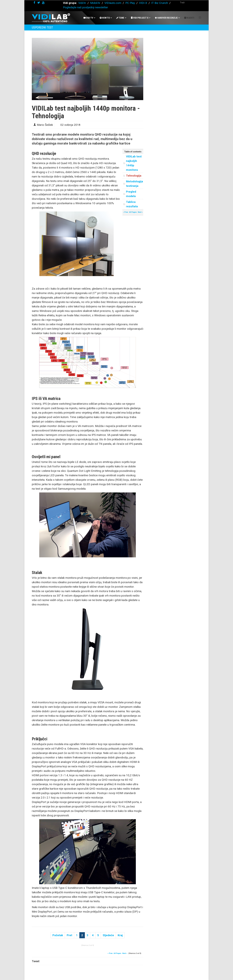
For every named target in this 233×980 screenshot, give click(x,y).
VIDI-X (143, 3)
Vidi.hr (83, 3)
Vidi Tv (88, 18)
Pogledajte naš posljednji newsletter (86, 7)
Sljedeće (108, 935)
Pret (69, 935)
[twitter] (39, 3)
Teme (120, 18)
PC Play (130, 3)
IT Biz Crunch (160, 3)
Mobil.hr (95, 3)
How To (105, 18)
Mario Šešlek (45, 125)
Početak (58, 935)
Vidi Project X (140, 18)
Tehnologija (134, 176)
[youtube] (43, 3)
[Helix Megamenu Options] (200, 18)
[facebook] (34, 3)
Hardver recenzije (166, 18)
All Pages (133, 212)
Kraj (120, 935)
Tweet (36, 961)
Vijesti (189, 18)
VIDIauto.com (113, 3)
